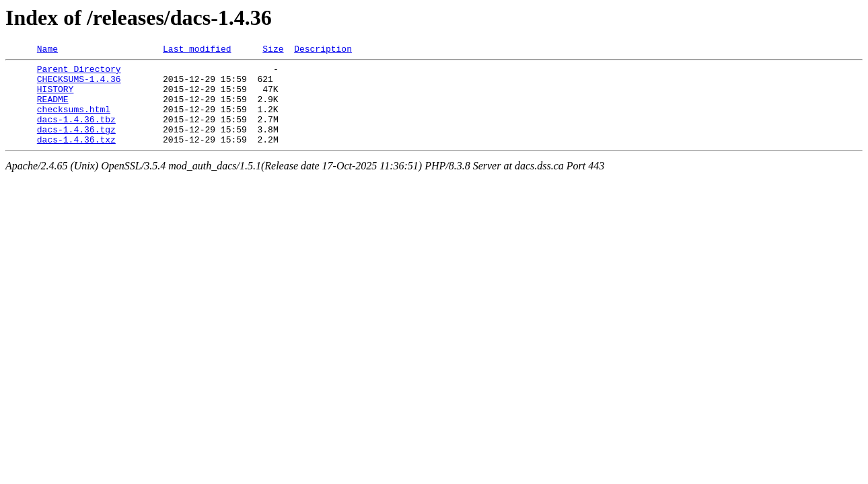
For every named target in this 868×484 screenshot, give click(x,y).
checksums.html (74, 121)
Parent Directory (79, 73)
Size (273, 50)
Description (323, 50)
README (53, 109)
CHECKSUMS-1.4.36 (79, 85)
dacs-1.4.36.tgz (76, 145)
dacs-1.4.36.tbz (76, 133)
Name (47, 50)
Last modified (197, 50)
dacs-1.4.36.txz (76, 157)
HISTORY (56, 97)
